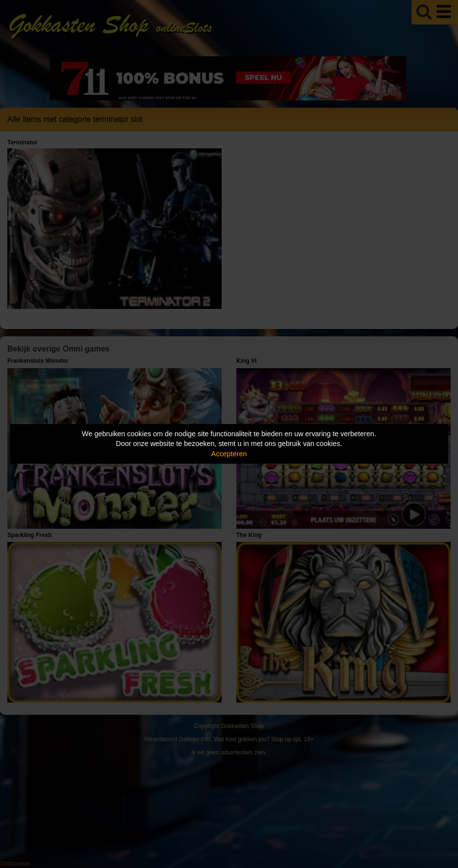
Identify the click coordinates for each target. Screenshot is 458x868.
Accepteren (229, 454)
